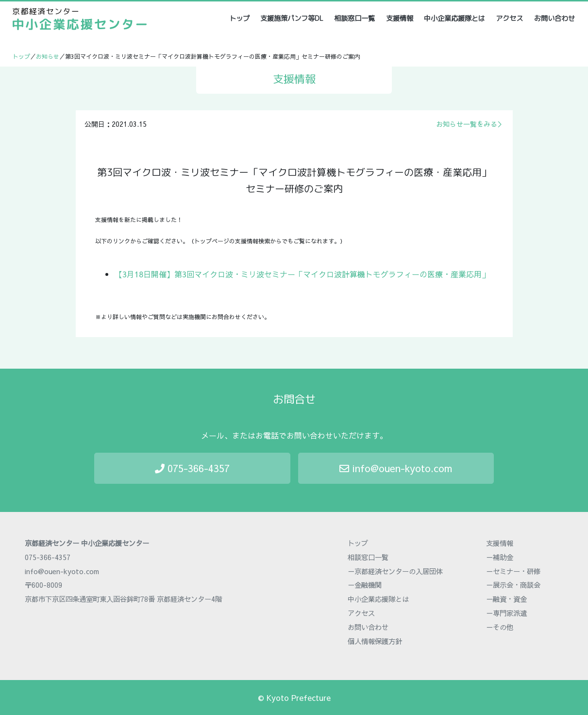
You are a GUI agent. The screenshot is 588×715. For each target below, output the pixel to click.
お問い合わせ (554, 18)
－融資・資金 (506, 599)
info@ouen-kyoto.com (396, 468)
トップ (240, 18)
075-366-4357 (192, 468)
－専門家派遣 (506, 613)
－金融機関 (365, 585)
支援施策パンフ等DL (292, 18)
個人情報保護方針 (375, 641)
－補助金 (500, 557)
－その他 (500, 627)
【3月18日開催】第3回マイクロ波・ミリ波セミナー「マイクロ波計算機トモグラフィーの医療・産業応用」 (302, 274)
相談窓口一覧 (354, 18)
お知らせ (48, 56)
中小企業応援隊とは (454, 18)
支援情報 (400, 18)
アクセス (509, 18)
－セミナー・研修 (513, 571)
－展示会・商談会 (513, 585)
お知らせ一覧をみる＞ (470, 124)
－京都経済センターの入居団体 (395, 571)
